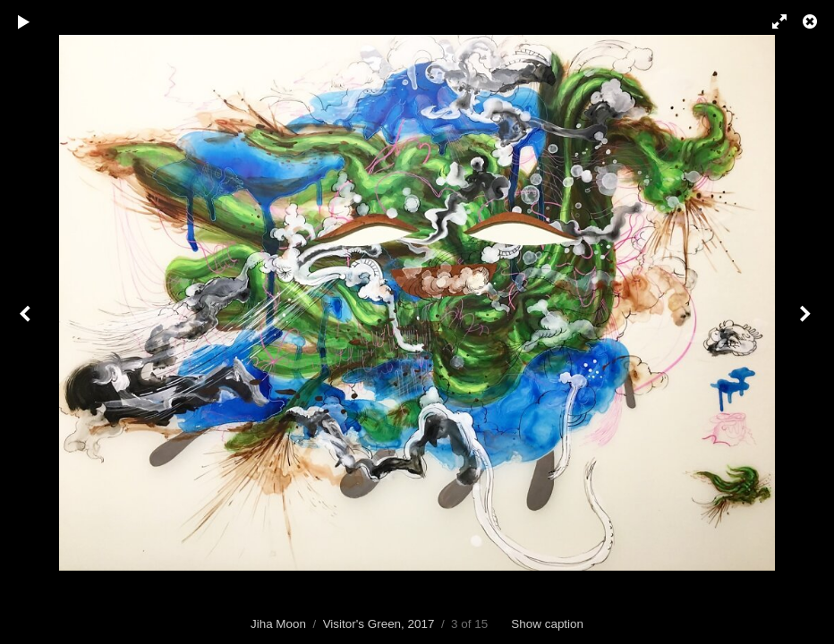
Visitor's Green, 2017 (379, 624)
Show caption (547, 624)
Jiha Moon (278, 624)
